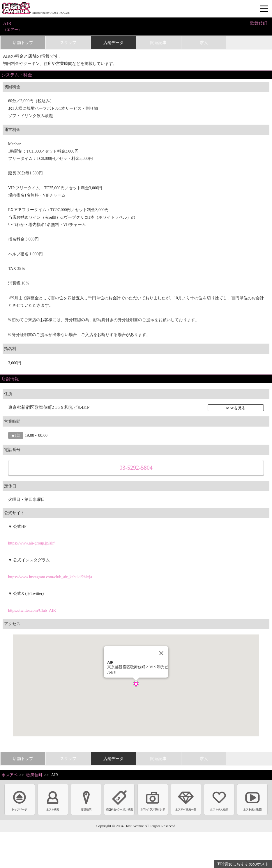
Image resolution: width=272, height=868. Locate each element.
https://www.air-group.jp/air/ (32, 543)
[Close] (161, 653)
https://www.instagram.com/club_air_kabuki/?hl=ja (50, 577)
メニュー (265, 9)
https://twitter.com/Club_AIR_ (33, 610)
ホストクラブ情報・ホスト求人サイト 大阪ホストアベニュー (16, 9)
